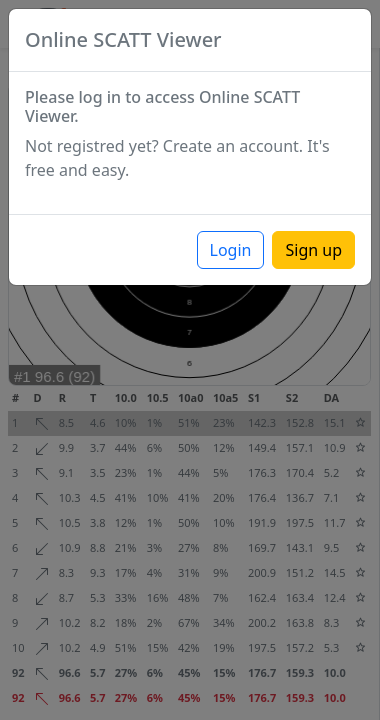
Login (231, 250)
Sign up (313, 250)
